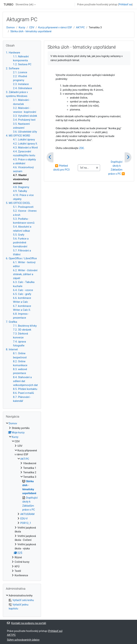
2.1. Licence (20, 72)
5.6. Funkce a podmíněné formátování (21, 243)
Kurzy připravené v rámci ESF (55, 27)
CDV (32, 27)
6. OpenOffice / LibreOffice (21, 258)
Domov (11, 27)
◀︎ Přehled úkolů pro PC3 (61, 168)
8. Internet (12, 349)
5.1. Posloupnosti (23, 207)
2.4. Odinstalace (22, 88)
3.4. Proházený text (24, 120)
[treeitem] (22, 499)
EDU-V (24, 519)
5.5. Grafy (19, 235)
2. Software (13, 68)
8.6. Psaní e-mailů (23, 393)
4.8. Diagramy (21, 187)
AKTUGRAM (27, 514)
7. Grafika (12, 322)
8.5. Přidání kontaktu (25, 389)
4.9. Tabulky (20, 191)
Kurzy (22, 27)
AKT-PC (80, 27)
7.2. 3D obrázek (22, 330)
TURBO (8, 4)
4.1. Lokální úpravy (24, 140)
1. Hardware (13, 53)
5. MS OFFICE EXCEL (18, 203)
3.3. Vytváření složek (25, 116)
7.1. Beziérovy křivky (25, 326)
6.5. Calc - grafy (22, 294)
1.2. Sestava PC (22, 64)
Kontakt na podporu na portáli (26, 623)
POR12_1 (26, 523)
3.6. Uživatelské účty (25, 132)
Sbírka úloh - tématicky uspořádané (31, 31)
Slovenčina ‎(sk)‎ (24, 4)
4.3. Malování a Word (25, 148)
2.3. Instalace (21, 84)
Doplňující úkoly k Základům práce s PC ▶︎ (117, 168)
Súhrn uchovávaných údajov (23, 640)
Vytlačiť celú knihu (21, 600)
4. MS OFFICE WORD (18, 136)
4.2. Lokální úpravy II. (25, 144)
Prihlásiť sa (125, 4)
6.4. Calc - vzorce (23, 290)
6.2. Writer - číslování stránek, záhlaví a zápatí (25, 274)
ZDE (81, 148)
